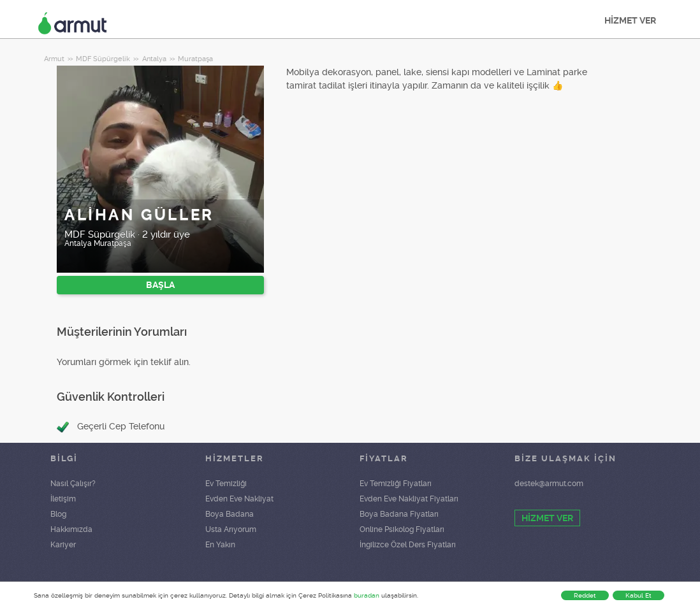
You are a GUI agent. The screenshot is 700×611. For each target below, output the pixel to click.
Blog (58, 514)
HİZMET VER (630, 20)
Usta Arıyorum (231, 529)
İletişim (63, 499)
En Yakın (220, 545)
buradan (367, 595)
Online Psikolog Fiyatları (402, 529)
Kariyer (63, 545)
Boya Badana (230, 514)
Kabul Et (638, 595)
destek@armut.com (549, 484)
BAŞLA (160, 285)
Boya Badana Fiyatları (399, 514)
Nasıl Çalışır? (73, 484)
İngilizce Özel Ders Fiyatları (408, 545)
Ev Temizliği (226, 484)
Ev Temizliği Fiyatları (396, 484)
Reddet (585, 595)
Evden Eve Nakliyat (239, 499)
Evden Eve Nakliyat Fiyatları (409, 499)
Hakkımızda (71, 529)
